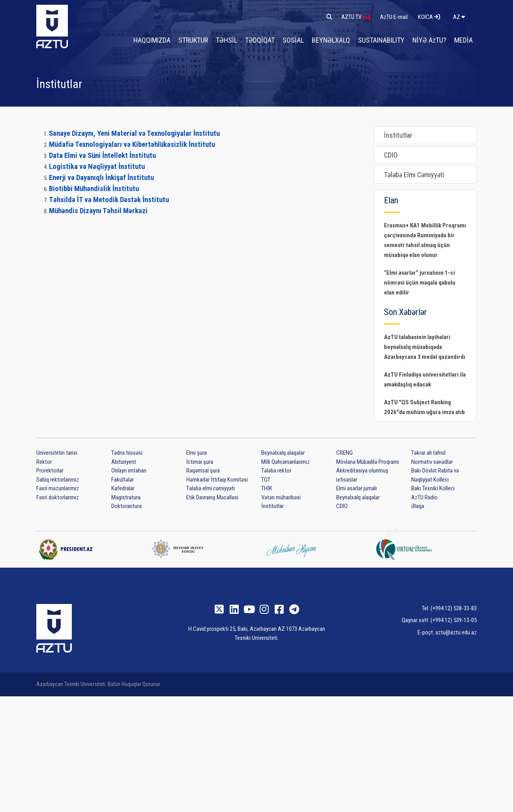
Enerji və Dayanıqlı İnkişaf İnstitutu (101, 178)
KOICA (429, 17)
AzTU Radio (424, 497)
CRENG (344, 453)
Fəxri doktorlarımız (58, 497)
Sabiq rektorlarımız (58, 480)
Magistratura (126, 497)
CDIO (391, 155)
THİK (267, 488)
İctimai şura (200, 462)
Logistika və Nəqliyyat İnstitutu (97, 167)
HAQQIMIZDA (159, 40)
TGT (266, 480)
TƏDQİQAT (266, 40)
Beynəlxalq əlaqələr (283, 453)
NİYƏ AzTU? (431, 40)
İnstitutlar (398, 135)
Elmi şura (197, 453)
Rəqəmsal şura (203, 471)
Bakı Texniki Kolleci (433, 488)
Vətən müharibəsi (281, 497)
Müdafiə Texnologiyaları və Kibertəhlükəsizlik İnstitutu (132, 144)
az (459, 17)
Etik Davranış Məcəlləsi (212, 497)
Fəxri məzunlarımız (58, 488)
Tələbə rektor (276, 471)
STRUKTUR (200, 40)
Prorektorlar (50, 471)
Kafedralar (123, 488)
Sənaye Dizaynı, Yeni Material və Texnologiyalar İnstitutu (134, 133)
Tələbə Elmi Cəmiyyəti (414, 175)
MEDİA (464, 40)
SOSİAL (298, 40)
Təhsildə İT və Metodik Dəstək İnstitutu (109, 200)
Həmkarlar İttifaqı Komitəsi (217, 480)
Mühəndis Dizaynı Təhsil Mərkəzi (98, 211)
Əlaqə (418, 506)
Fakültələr (123, 480)
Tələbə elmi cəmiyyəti (211, 488)
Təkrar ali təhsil (428, 453)
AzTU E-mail (394, 17)
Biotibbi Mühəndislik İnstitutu (94, 189)
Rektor (44, 462)
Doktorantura (126, 506)
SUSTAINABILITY (384, 40)
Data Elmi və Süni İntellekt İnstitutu (102, 156)
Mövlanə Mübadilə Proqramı (368, 462)
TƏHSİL (233, 40)
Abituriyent (124, 462)
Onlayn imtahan (129, 471)
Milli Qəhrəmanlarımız (286, 462)
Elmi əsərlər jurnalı (357, 488)
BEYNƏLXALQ (335, 40)
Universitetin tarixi (57, 453)
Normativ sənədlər (432, 462)
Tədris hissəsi (127, 453)
